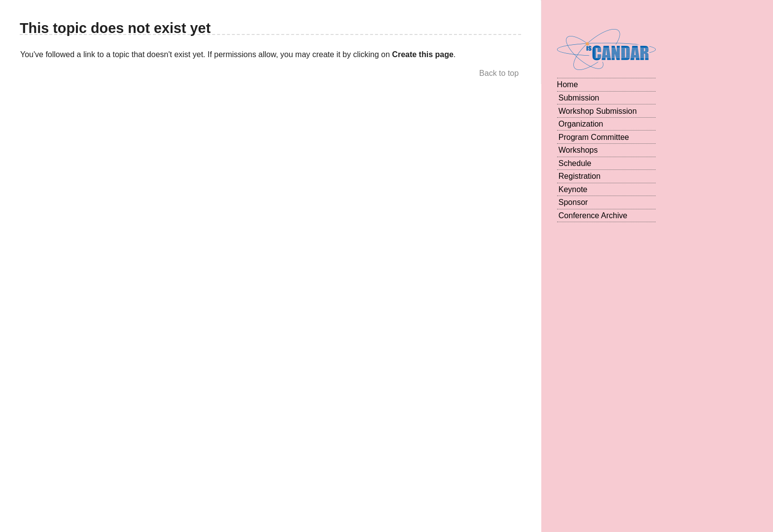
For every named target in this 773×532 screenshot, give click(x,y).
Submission (579, 98)
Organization (581, 124)
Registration (580, 176)
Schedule (575, 163)
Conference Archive (593, 216)
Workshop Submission (598, 111)
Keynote (573, 189)
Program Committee (594, 137)
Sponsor (573, 202)
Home (568, 84)
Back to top (499, 73)
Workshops (578, 150)
